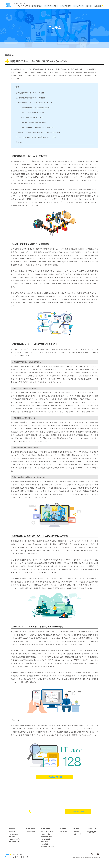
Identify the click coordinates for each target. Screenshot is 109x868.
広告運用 (45, 844)
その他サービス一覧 (48, 847)
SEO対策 (45, 842)
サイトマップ (91, 832)
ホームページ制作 (48, 832)
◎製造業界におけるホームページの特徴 (30, 93)
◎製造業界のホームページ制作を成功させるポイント (34, 103)
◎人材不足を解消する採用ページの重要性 (31, 98)
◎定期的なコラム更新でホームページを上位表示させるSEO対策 (38, 132)
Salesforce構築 (47, 837)
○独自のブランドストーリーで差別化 (32, 112)
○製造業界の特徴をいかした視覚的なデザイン (36, 108)
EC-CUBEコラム (15, 842)
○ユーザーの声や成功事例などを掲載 (33, 122)
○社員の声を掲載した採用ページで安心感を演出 (37, 127)
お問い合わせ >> (78, 811)
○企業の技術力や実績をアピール (31, 117)
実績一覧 (64, 832)
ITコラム (13, 837)
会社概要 (76, 832)
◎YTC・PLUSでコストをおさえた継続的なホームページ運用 (36, 137)
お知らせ (13, 832)
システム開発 (46, 839)
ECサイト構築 (46, 834)
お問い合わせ (92, 828)
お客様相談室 (14, 834)
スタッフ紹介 (77, 834)
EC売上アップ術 (15, 839)
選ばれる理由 (31, 832)
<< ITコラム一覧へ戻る (55, 777)
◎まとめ (19, 142)
